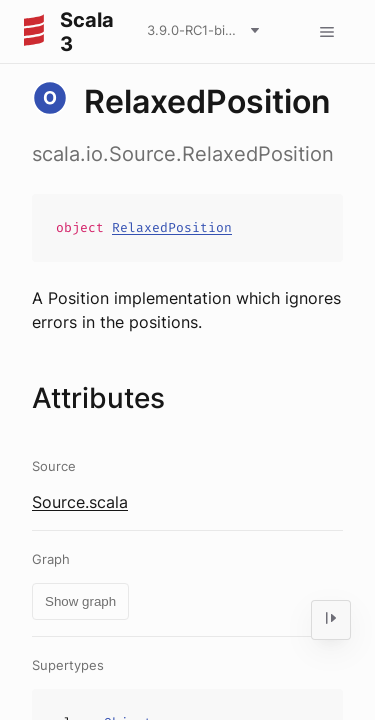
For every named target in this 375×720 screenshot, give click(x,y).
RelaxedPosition (172, 227)
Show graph (80, 601)
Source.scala (80, 502)
